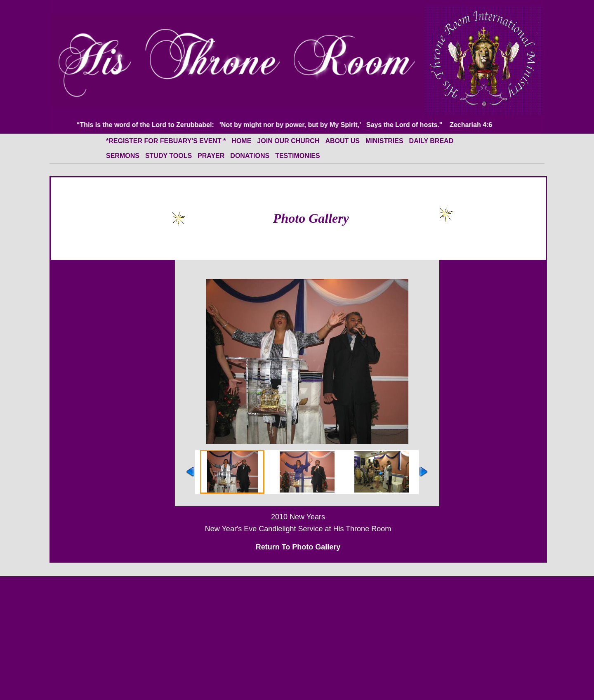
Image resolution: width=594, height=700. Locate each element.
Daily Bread (431, 141)
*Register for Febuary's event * (166, 141)
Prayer (211, 156)
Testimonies (297, 156)
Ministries (384, 141)
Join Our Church (288, 141)
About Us (342, 141)
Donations (250, 156)
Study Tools (169, 156)
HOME (241, 141)
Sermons (123, 156)
